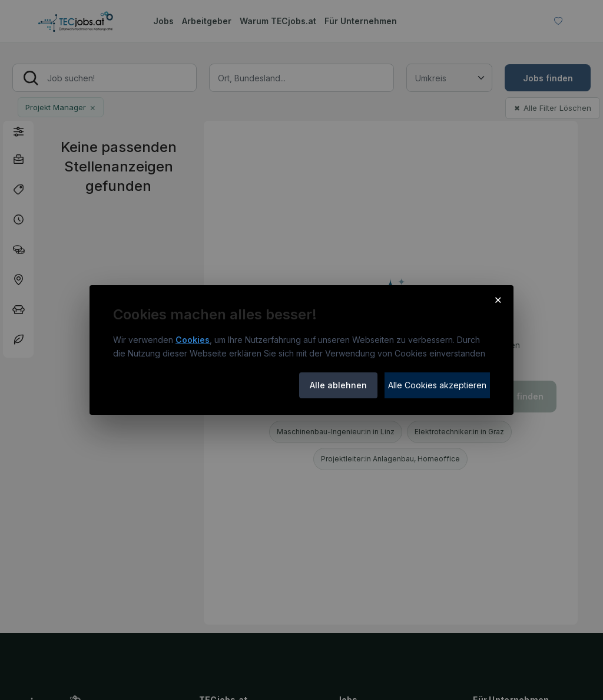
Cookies (193, 340)
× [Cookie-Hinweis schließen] (498, 299)
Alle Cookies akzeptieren (437, 385)
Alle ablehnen (338, 385)
